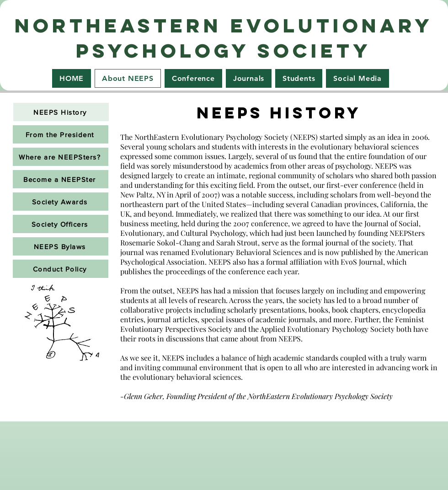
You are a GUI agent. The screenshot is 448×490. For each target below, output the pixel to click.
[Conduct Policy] (61, 269)
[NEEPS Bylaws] (61, 246)
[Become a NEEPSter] (61, 179)
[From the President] (61, 134)
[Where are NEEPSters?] (61, 157)
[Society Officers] (61, 224)
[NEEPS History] (61, 112)
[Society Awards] (61, 202)
